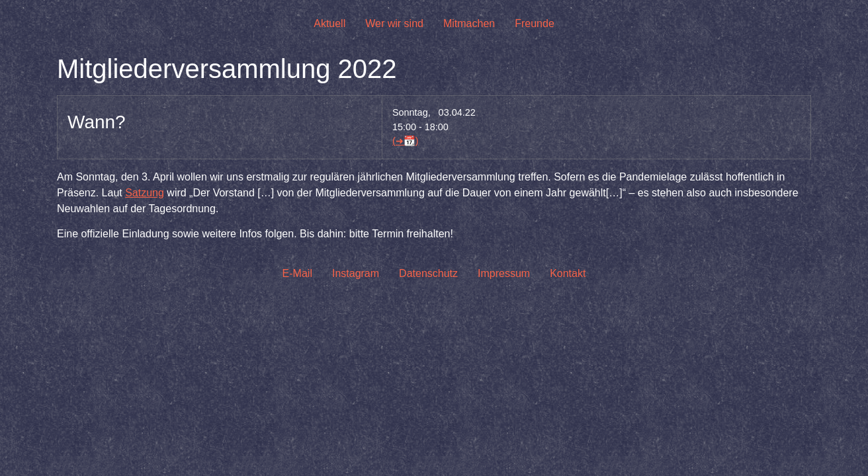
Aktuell (329, 23)
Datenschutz (428, 273)
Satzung (145, 193)
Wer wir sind (394, 23)
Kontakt (568, 273)
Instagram (356, 273)
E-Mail (297, 273)
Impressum (504, 273)
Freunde (535, 23)
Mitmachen (469, 23)
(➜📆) (406, 141)
